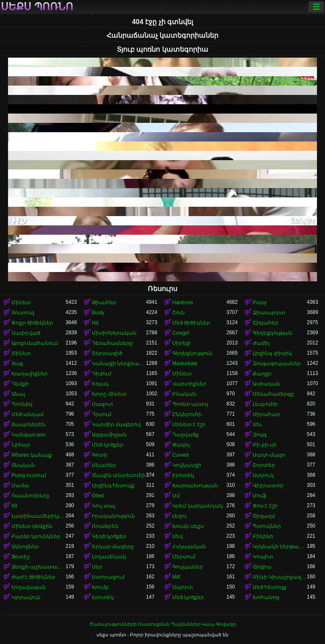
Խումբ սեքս (188, 526)
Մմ (176, 496)
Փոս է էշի (265, 506)
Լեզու (180, 516)
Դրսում (102, 414)
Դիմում (102, 374)
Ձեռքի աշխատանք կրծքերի (39, 567)
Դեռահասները (112, 343)
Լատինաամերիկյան (39, 516)
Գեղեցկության (273, 333)
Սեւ (257, 425)
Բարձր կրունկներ (36, 536)
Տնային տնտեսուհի (119, 475)
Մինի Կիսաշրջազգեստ (280, 577)
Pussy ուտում (29, 475)
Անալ (18, 394)
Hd (95, 323)
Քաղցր (262, 374)
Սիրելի (182, 343)
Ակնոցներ (25, 547)
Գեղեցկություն (192, 353)
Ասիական (266, 384)
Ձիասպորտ (269, 313)
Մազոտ (102, 404)
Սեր (97, 567)
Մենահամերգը (273, 394)
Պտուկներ (267, 526)
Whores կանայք (32, 455)
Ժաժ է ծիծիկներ (33, 577)
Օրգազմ (264, 516)
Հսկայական (189, 547)
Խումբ (100, 587)
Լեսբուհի (265, 404)
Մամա (20, 486)
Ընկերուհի (187, 414)
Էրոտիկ (183, 475)
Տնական (23, 465)
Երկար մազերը (113, 547)
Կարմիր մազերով (116, 425)
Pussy (260, 303)
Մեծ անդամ (28, 414)
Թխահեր (104, 303)
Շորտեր (264, 465)
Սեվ (178, 536)
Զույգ (260, 435)
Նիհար (21, 445)
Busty (98, 313)
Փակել (181, 445)
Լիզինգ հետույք (113, 486)
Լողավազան (29, 587)
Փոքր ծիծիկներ (32, 323)
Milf (176, 577)
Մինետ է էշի (189, 425)
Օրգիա (262, 567)
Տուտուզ (23, 313)
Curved (180, 455)
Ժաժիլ (261, 343)
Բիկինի (263, 536)
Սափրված (26, 333)
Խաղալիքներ (30, 374)
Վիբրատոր (268, 486)
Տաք (17, 364)
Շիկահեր (266, 323)
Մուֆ (260, 496)
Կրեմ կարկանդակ (198, 506)
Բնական (184, 394)
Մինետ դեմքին (32, 526)
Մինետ (21, 303)
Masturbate (185, 364)
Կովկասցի (187, 465)
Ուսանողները (30, 496)
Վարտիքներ (189, 384)
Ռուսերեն (105, 526)
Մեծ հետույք (270, 587)
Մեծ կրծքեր (108, 445)
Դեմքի (20, 384)
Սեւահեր (104, 465)
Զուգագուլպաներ (277, 364)
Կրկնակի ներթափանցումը (280, 547)
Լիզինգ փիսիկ (272, 353)
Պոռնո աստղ (190, 404)
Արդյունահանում (35, 343)
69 (14, 506)
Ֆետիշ (21, 557)
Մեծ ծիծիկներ (191, 323)
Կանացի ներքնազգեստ (119, 364)
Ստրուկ (263, 475)
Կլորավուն (26, 597)
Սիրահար (266, 414)
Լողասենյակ (109, 557)
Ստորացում (108, 577)
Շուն (179, 313)
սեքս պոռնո (37, 7)
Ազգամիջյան (109, 435)
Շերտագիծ (107, 353)
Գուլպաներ (188, 567)
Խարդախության (195, 486)
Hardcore (183, 303)
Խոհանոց (266, 597)
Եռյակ (100, 384)
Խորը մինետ (109, 394)
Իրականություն (113, 516)
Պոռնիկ (22, 404)
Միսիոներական (114, 333)
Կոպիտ (263, 557)
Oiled (98, 496)
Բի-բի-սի (265, 445)
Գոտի (100, 455)
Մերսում (184, 557)
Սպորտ (183, 587)
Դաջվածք (186, 435)
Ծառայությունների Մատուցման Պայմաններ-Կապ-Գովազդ (162, 624)
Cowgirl (181, 333)
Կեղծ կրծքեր (109, 536)
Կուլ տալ (103, 506)
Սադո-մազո (269, 455)
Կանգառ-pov (28, 435)
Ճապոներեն (29, 425)
